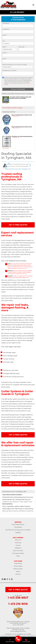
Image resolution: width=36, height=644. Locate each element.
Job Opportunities (18, 553)
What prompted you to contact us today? (15, 65)
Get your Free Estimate (18, 89)
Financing (18, 543)
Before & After (18, 569)
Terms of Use (26, 83)
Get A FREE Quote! (18, 225)
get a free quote (18, 590)
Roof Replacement (18, 524)
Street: (5, 35)
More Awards (6, 148)
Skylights (18, 532)
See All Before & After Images (12, 108)
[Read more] (16, 116)
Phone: (5, 53)
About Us (18, 540)
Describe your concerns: (9, 71)
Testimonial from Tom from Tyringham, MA (18, 169)
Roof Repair (18, 527)
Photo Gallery (18, 566)
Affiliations (18, 548)
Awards (18, 545)
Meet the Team (18, 551)
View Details (5, 103)
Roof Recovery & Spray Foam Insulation (18, 530)
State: (4, 47)
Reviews (18, 574)
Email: (5, 59)
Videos (18, 571)
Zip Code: (22, 47)
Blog (18, 556)
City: (4, 41)
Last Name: (6, 29)
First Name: (6, 23)
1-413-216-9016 (18, 604)
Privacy (6, 84)
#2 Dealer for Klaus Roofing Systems (22, 136)
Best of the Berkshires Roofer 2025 (22, 115)
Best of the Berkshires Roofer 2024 (22, 127)
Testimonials (18, 563)
